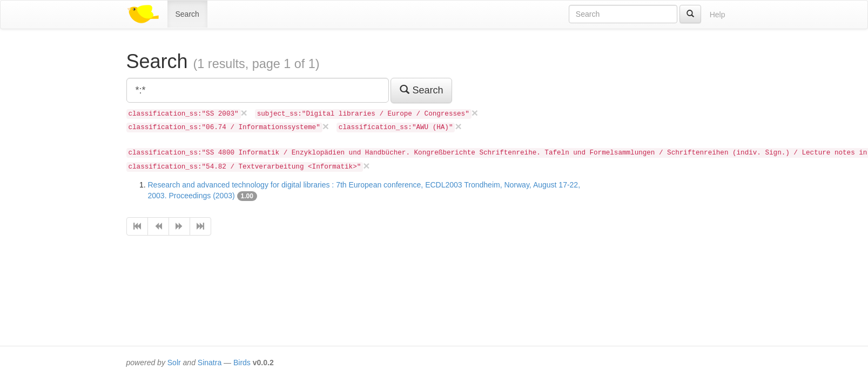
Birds (242, 363)
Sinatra (210, 363)
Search (187, 14)
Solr (174, 363)
